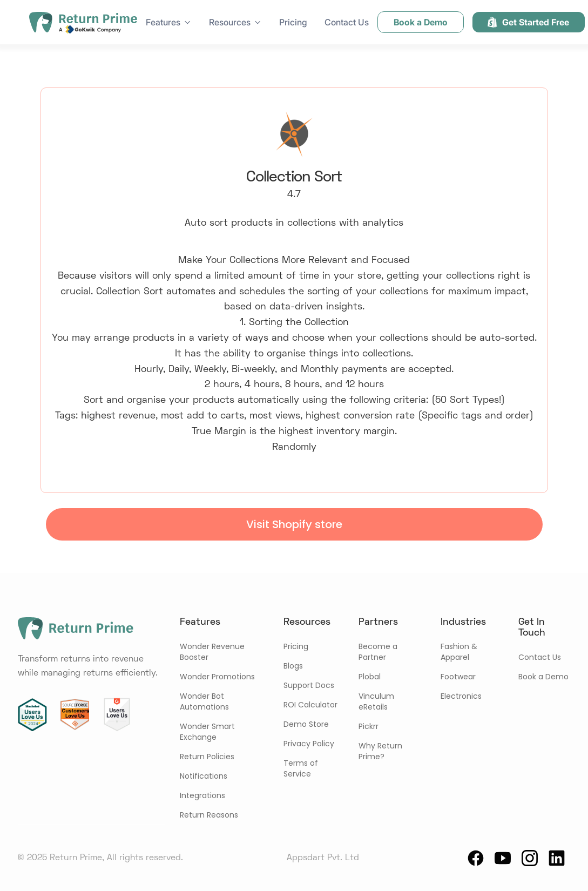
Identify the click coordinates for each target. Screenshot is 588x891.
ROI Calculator (310, 705)
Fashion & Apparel (459, 652)
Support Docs (309, 685)
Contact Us (347, 22)
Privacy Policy (309, 744)
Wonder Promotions (217, 677)
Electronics (461, 696)
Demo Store (306, 724)
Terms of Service (301, 768)
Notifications (204, 776)
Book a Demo (543, 677)
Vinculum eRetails (376, 701)
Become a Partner (378, 652)
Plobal (370, 677)
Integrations (202, 795)
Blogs (293, 666)
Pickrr (369, 726)
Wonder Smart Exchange (207, 732)
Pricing (293, 22)
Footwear (458, 677)
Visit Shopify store (294, 524)
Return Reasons (209, 815)
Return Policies (207, 757)
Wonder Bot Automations (204, 701)
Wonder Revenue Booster (212, 652)
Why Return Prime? (380, 751)
